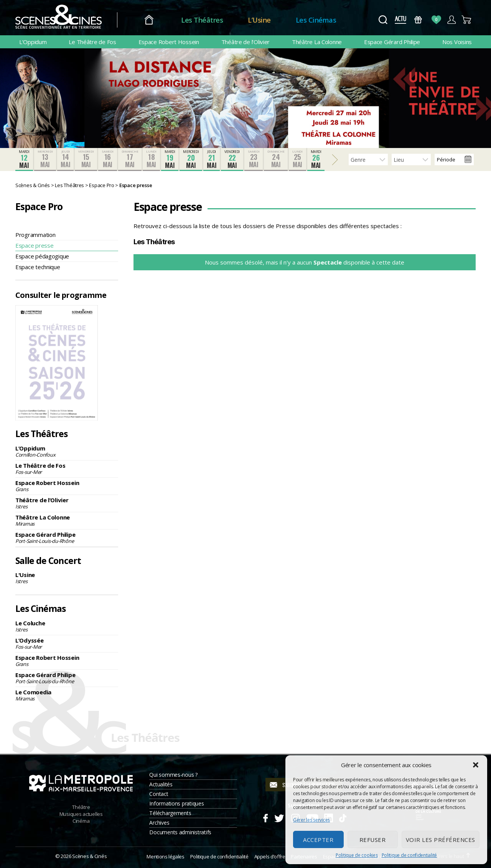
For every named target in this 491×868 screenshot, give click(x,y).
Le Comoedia (67, 695)
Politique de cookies (357, 855)
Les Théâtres (202, 20)
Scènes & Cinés (89, 856)
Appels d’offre (270, 856)
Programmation (35, 235)
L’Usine (259, 20)
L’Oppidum (33, 42)
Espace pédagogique (42, 256)
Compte (451, 20)
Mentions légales (165, 856)
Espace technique (38, 267)
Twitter (279, 817)
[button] (476, 765)
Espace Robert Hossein (169, 42)
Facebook (265, 817)
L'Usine (67, 578)
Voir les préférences (441, 840)
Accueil (149, 20)
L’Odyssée (67, 643)
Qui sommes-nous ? (173, 775)
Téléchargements (170, 813)
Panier (467, 20)
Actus (400, 20)
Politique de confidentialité (409, 855)
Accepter (318, 840)
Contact (159, 794)
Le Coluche (67, 626)
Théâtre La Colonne (317, 42)
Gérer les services (311, 820)
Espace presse (35, 245)
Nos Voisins (457, 42)
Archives (159, 823)
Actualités (161, 784)
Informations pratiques (176, 803)
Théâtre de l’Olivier (246, 42)
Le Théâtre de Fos (92, 42)
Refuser (373, 840)
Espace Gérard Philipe (392, 42)
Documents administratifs (180, 832)
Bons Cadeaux (418, 20)
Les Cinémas (316, 20)
